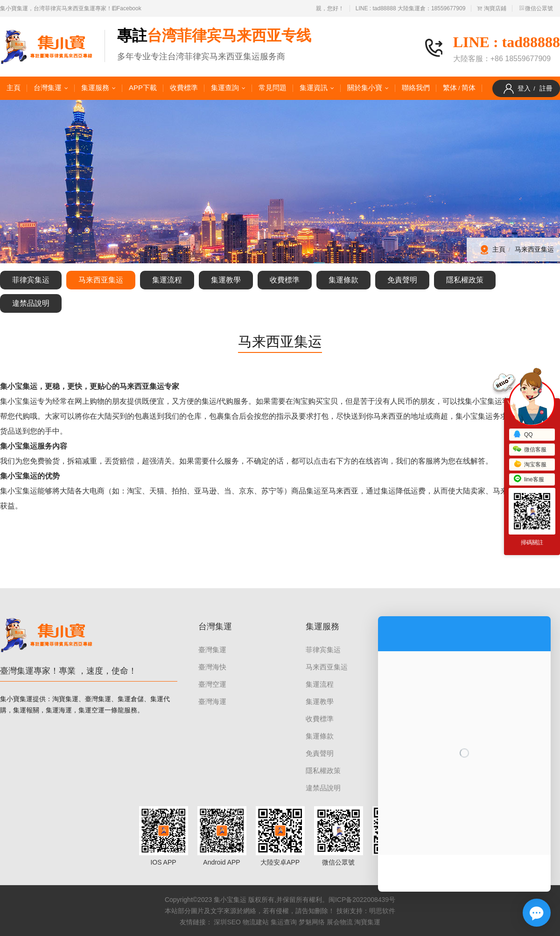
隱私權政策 (465, 280)
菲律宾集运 (31, 280)
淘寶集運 (367, 922)
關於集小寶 (365, 88)
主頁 (14, 88)
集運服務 (95, 88)
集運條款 (343, 280)
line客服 (528, 479)
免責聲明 (402, 280)
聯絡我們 (416, 88)
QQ (523, 435)
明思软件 (382, 911)
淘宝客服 (530, 464)
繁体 (450, 88)
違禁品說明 (31, 303)
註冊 (546, 88)
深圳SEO (227, 922)
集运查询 (284, 922)
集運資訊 (314, 88)
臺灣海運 (212, 701)
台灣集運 (48, 88)
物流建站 (256, 922)
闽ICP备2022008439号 (362, 900)
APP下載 (143, 88)
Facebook (127, 8)
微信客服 (530, 450)
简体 (469, 88)
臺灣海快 (212, 667)
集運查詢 (225, 88)
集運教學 (226, 280)
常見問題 (273, 88)
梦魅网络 (312, 922)
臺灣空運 (212, 684)
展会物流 (340, 922)
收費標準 (184, 88)
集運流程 (167, 280)
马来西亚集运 (534, 249)
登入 (524, 88)
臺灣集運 (212, 650)
